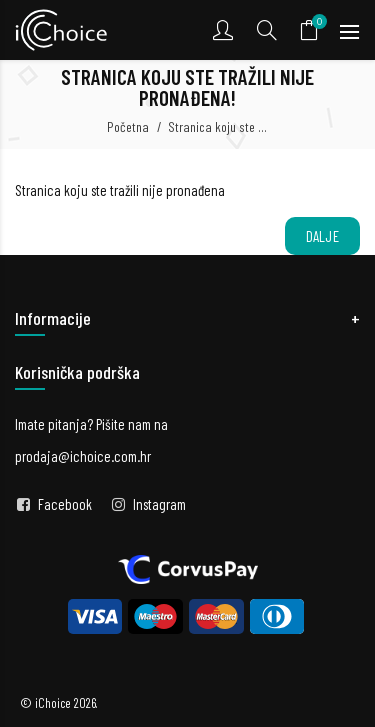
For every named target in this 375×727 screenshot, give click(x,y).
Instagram (159, 504)
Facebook (65, 504)
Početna (128, 126)
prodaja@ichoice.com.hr (83, 456)
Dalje (323, 236)
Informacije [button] (53, 318)
